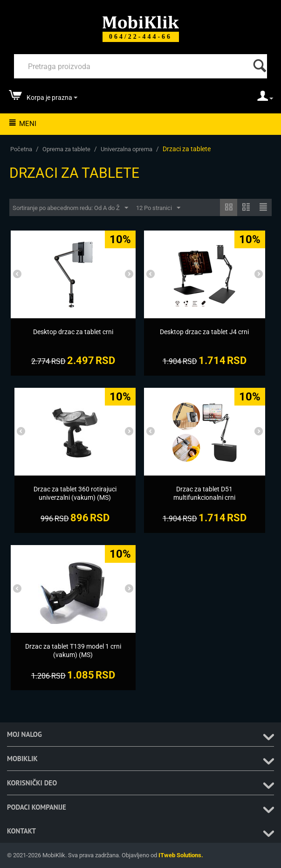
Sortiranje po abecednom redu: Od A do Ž (70, 208)
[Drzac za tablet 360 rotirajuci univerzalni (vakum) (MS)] (75, 493)
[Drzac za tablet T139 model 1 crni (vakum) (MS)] (73, 651)
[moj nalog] (265, 99)
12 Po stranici (158, 208)
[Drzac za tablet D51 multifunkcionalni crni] (205, 493)
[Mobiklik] (141, 21)
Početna (21, 149)
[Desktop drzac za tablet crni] (73, 332)
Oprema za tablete (66, 149)
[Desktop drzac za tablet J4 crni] (205, 332)
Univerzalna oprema (127, 149)
